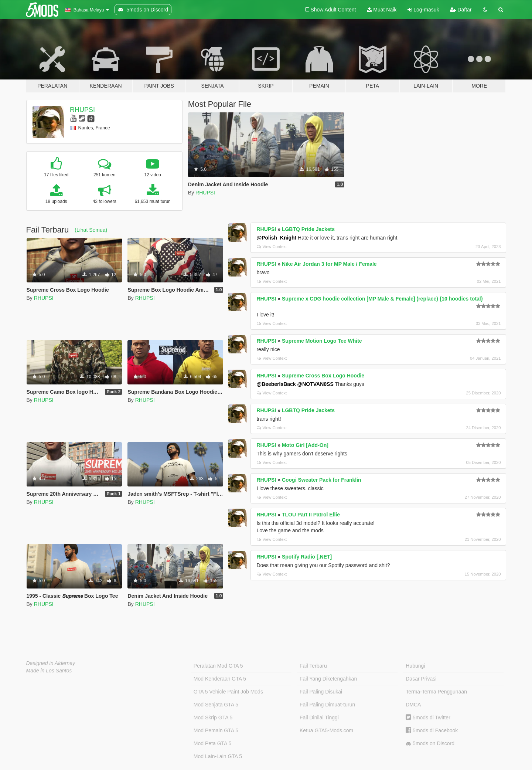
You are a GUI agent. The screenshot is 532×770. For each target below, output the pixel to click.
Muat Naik (382, 10)
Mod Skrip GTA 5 (213, 718)
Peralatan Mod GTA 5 (218, 666)
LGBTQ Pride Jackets (308, 229)
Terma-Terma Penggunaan (436, 692)
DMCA (413, 705)
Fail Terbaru (313, 666)
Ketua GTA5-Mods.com (326, 730)
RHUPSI (82, 110)
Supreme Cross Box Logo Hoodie (323, 376)
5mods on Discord (430, 744)
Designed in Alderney (51, 663)
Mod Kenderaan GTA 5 (220, 679)
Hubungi (415, 666)
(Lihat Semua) (91, 230)
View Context (272, 247)
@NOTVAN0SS (316, 384)
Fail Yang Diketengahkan (328, 679)
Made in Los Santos (49, 671)
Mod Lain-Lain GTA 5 (218, 756)
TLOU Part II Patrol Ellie (311, 515)
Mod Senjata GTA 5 (216, 705)
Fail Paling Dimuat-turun (327, 705)
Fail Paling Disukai (321, 692)
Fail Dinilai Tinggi (319, 718)
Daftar (461, 10)
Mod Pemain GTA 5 (216, 730)
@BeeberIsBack (276, 384)
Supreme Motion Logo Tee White (322, 341)
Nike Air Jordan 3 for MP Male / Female (329, 264)
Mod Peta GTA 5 (212, 743)
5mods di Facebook (432, 730)
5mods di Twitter (428, 718)
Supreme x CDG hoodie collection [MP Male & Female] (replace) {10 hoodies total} (382, 299)
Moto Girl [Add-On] (305, 445)
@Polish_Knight (276, 238)
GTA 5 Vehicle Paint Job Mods (228, 692)
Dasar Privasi (421, 679)
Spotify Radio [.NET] (307, 557)
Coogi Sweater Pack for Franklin (322, 480)
